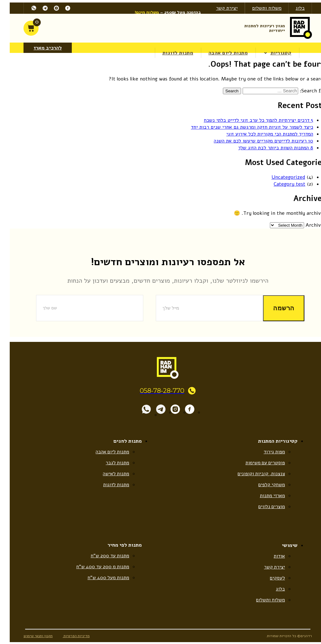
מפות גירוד (267, 452)
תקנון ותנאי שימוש (31, 638)
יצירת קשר (220, 8)
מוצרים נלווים (264, 507)
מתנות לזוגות (171, 53)
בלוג (293, 8)
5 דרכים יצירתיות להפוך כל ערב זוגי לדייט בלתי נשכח (251, 120)
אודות (272, 557)
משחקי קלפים (264, 485)
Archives (308, 225)
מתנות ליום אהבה (221, 53)
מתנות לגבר (110, 463)
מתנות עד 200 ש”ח (102, 557)
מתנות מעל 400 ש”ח (101, 579)
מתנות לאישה (109, 474)
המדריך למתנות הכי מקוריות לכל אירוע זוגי (263, 134)
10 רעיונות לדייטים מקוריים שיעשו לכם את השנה (256, 141)
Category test (282, 183)
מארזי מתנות (265, 496)
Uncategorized (281, 177)
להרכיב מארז (40, 48)
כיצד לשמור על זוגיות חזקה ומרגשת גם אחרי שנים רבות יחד (245, 127)
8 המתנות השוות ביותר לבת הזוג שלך (268, 147)
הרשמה (276, 308)
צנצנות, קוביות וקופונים (253, 474)
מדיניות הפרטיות (70, 638)
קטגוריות (274, 53)
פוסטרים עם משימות (257, 463)
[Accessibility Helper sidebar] (316, 69)
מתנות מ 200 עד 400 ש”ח (95, 568)
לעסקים (270, 579)
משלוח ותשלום (260, 8)
